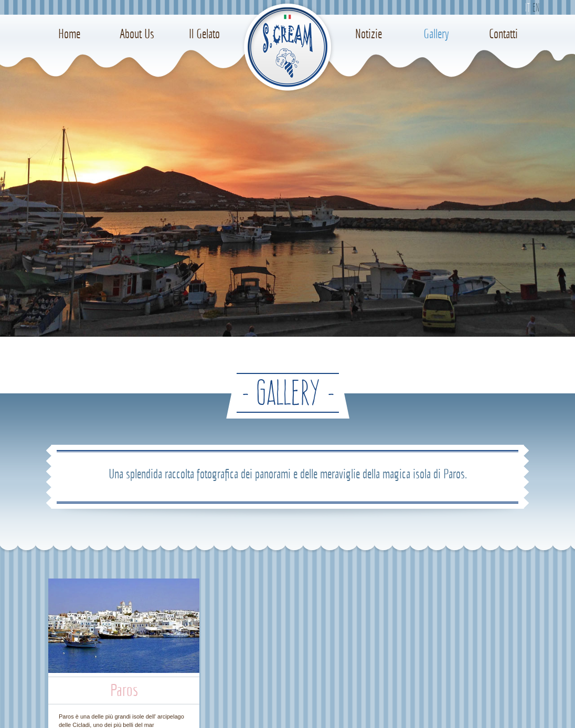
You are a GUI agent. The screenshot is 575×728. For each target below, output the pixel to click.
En (536, 7)
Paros (124, 690)
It (527, 7)
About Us (137, 34)
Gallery (436, 34)
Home (69, 34)
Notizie (369, 34)
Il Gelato (204, 34)
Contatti (503, 34)
